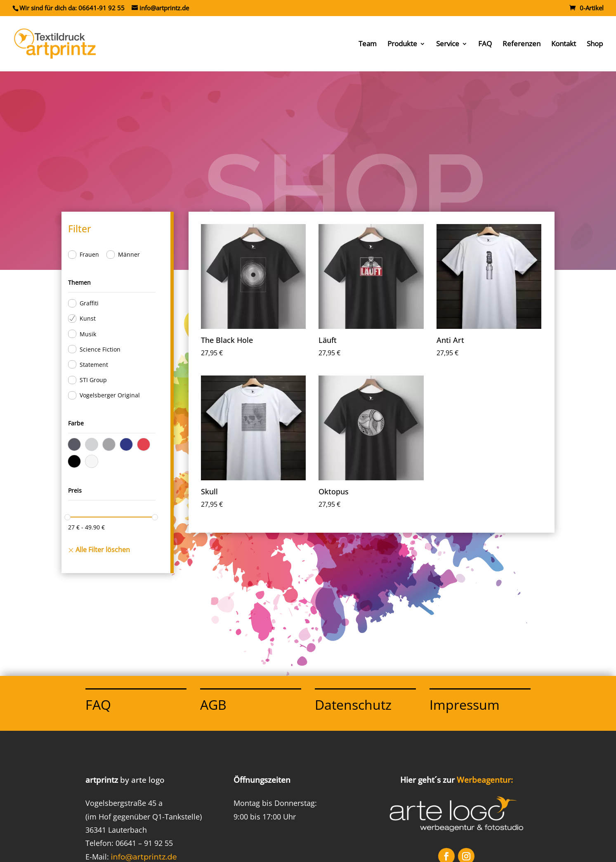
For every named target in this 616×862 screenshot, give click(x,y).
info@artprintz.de (144, 857)
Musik (88, 334)
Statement (94, 365)
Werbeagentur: (485, 780)
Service (448, 45)
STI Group (93, 380)
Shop (595, 45)
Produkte (402, 45)
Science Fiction (100, 349)
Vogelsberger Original (110, 395)
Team (368, 45)
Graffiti (89, 303)
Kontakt (564, 45)
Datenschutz (353, 705)
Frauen (89, 254)
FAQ (485, 45)
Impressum (465, 705)
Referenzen (522, 45)
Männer (129, 254)
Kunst (88, 318)
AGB (213, 705)
